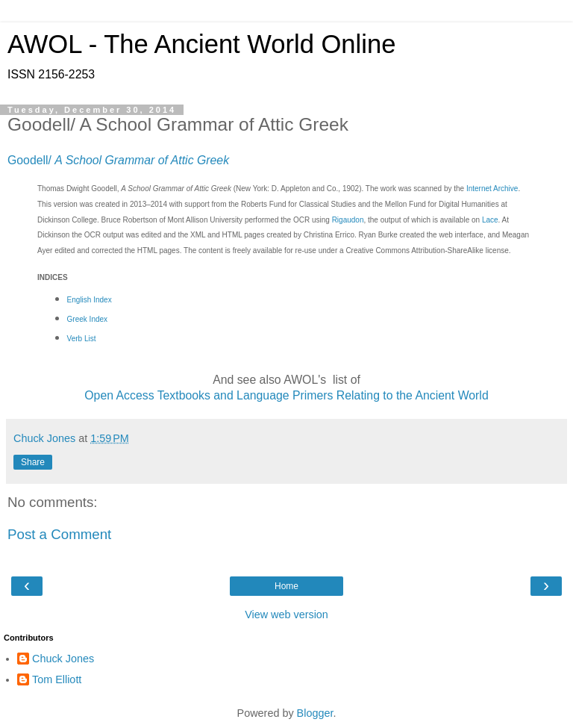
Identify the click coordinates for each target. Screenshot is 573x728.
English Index (90, 300)
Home (286, 586)
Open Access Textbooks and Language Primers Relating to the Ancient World (286, 395)
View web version (286, 615)
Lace (490, 220)
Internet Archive (492, 189)
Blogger (315, 713)
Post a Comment (59, 534)
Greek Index (87, 319)
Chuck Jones (63, 659)
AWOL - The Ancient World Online (201, 44)
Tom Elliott (57, 679)
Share (33, 462)
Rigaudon (348, 220)
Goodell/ (118, 160)
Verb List (82, 339)
